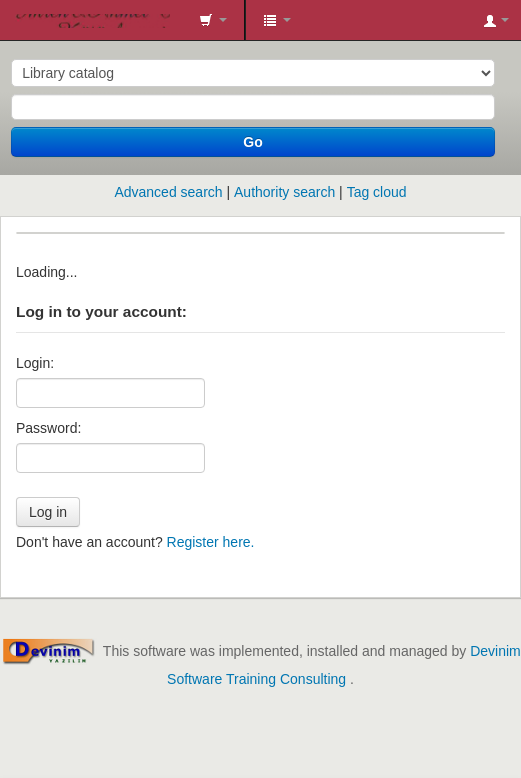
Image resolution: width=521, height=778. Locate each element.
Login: (35, 363)
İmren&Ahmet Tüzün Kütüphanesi (21, 21)
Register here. (211, 542)
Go (252, 142)
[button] (213, 20)
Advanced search (168, 192)
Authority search (284, 192)
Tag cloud (377, 192)
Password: (48, 428)
